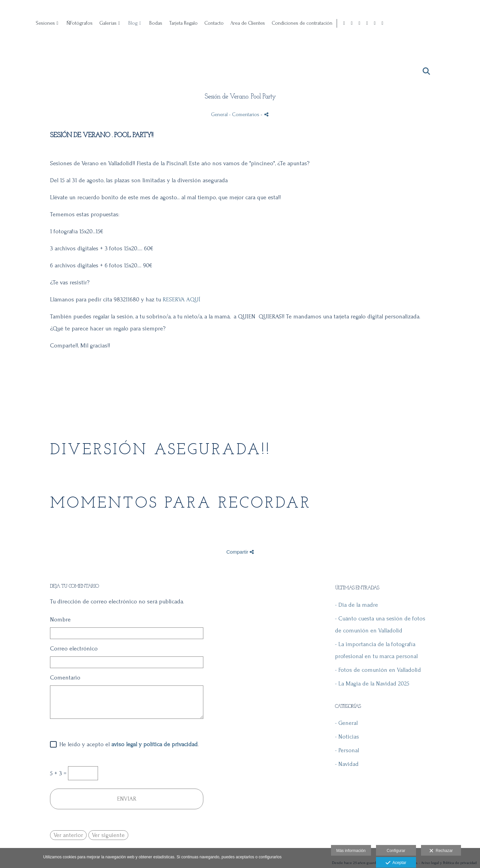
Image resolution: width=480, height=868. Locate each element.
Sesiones (136, 23)
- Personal (347, 750)
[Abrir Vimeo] (474, 23)
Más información (351, 851)
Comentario (65, 678)
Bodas (247, 23)
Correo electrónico (74, 649)
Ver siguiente (108, 835)
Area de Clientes (339, 23)
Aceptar (396, 863)
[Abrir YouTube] (467, 23)
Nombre (60, 620)
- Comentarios (245, 114)
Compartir (240, 552)
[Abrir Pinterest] (451, 23)
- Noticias (347, 737)
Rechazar (441, 851)
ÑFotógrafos (171, 23)
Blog (224, 23)
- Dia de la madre (356, 605)
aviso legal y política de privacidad (154, 744)
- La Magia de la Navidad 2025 (372, 684)
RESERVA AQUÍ (181, 300)
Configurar (396, 851)
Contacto (305, 23)
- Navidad (347, 764)
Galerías (199, 23)
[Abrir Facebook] (436, 23)
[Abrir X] (459, 23)
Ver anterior (68, 835)
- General (346, 723)
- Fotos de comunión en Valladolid (378, 670)
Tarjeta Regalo (274, 23)
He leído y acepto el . (127, 744)
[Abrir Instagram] (444, 23)
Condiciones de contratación (393, 23)
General (219, 114)
